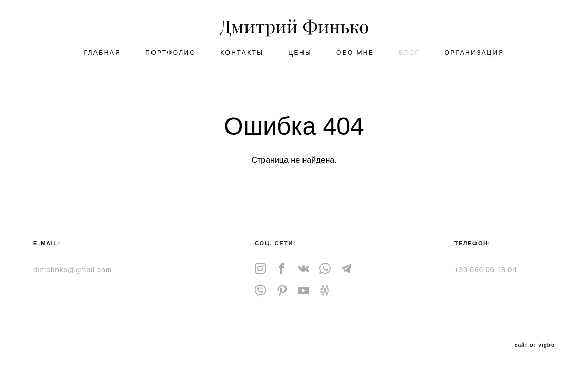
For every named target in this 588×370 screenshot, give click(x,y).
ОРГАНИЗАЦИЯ (474, 53)
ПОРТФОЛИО (170, 53)
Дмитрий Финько (294, 27)
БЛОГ (409, 53)
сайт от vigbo (535, 345)
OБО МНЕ (355, 53)
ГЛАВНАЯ (102, 53)
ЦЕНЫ (300, 53)
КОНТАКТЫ (242, 53)
